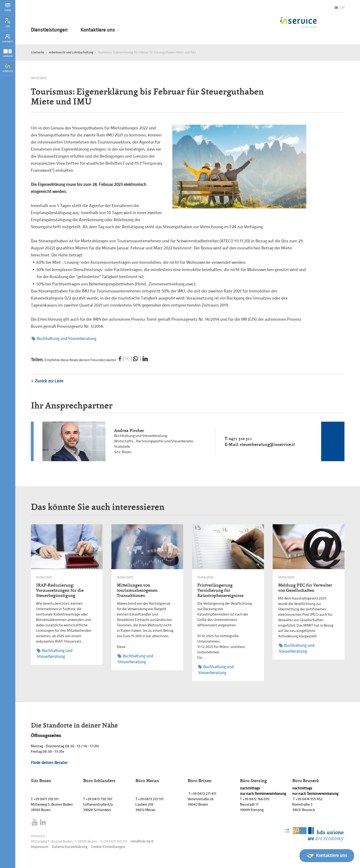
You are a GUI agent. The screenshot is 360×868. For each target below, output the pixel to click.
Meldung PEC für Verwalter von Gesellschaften (305, 588)
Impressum (40, 847)
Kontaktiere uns (98, 30)
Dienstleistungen (49, 30)
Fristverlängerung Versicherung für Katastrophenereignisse (220, 590)
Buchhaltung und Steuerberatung (64, 339)
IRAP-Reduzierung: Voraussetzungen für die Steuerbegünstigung (60, 590)
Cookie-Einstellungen (108, 847)
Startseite (38, 52)
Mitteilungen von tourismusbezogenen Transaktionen (137, 590)
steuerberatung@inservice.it (267, 444)
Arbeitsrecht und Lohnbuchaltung (71, 52)
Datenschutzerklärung (70, 847)
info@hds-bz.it (142, 842)
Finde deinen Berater (49, 763)
